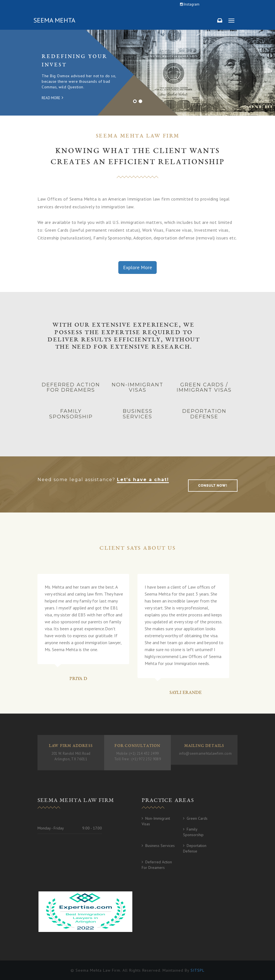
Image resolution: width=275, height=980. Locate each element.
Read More (52, 98)
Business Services (160, 846)
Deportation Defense (195, 848)
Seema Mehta (54, 20)
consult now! (213, 486)
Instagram (190, 4)
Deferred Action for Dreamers (157, 865)
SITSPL (197, 970)
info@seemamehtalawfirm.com (205, 753)
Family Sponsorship (193, 832)
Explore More (137, 267)
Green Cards (197, 818)
